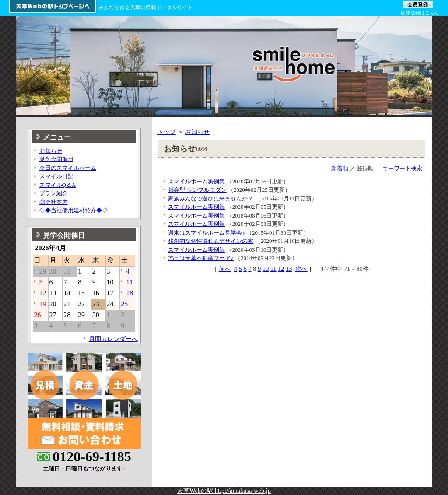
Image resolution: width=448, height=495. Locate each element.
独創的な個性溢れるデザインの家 (211, 241)
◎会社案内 (54, 202)
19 (42, 304)
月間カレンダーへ (113, 339)
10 (266, 269)
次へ (301, 269)
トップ (167, 132)
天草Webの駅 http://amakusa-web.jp (224, 491)
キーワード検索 (402, 168)
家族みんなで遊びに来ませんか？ (211, 198)
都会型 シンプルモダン (197, 190)
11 (273, 269)
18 (129, 293)
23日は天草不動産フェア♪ (201, 258)
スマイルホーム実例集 (196, 181)
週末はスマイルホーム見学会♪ (206, 233)
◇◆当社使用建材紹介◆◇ (73, 210)
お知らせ (197, 132)
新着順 (340, 168)
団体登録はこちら (420, 13)
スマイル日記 (56, 176)
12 (281, 269)
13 (289, 269)
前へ (225, 269)
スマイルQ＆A (58, 185)
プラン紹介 (54, 193)
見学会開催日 (56, 159)
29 (42, 271)
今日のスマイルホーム (68, 168)
